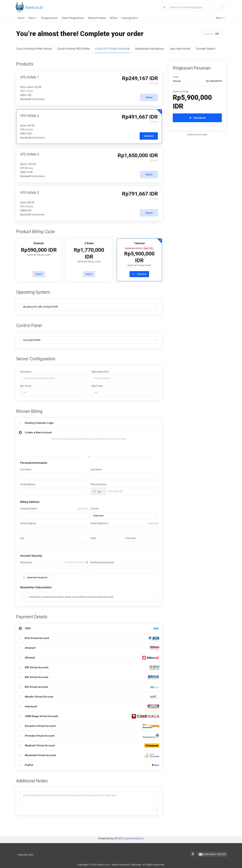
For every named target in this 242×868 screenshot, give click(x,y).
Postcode (131, 540)
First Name (26, 471)
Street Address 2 (124, 525)
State (93, 540)
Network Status (97, 18)
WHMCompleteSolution (129, 838)
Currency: (214, 34)
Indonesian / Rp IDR (212, 854)
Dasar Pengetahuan (73, 18)
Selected (149, 137)
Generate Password (35, 579)
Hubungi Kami (130, 18)
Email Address (28, 486)
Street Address (28, 525)
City (22, 540)
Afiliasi (114, 18)
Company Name (54, 510)
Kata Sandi (26, 564)
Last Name (96, 471)
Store (32, 18)
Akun (219, 18)
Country (95, 510)
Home (21, 18)
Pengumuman (49, 18)
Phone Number (98, 486)
